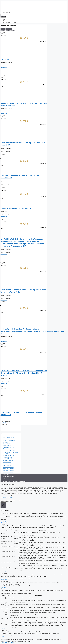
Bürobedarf (6, 442)
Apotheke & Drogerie (9, 437)
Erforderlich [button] (3, 521)
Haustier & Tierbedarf (9, 455)
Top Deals (3, 29)
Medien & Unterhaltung (9, 459)
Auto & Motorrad (7, 439)
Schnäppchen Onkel (5, 12)
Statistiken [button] (3, 587)
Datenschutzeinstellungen (7, 479)
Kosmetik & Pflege (8, 457)
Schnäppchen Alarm (8, 21)
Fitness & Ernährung (8, 447)
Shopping (6, 464)
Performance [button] (4, 580)
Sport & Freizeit (7, 465)
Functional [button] (3, 572)
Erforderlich (5, 523)
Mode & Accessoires (8, 460)
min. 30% (3, 31)
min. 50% (13, 31)
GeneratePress (24, 481)
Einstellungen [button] (4, 500)
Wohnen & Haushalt (8, 472)
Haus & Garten (7, 454)
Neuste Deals (9, 29)
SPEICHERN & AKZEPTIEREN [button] (7, 643)
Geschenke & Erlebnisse (9, 450)
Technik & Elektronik (8, 467)
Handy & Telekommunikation (11, 452)
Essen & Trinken (7, 444)
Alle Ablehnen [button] (19, 500)
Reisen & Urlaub (7, 462)
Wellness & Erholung (8, 469)
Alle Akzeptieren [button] (11, 500)
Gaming (5, 449)
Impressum (6, 475)
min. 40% (8, 31)
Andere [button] (2, 636)
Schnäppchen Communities (10, 22)
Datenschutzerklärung (8, 476)
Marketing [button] (3, 629)
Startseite (5, 19)
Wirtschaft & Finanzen (9, 470)
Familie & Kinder (7, 445)
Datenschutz (4, 497)
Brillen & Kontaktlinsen (9, 441)
